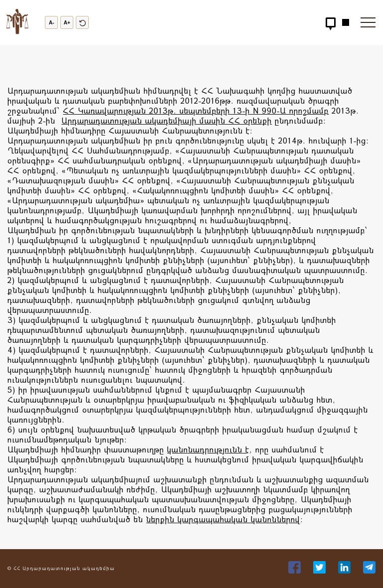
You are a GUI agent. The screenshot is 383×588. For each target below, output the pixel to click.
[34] (321, 570)
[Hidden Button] (331, 22)
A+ (67, 23)
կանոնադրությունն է (208, 449)
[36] (369, 570)
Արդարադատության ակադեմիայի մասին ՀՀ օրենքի (167, 120)
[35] (346, 570)
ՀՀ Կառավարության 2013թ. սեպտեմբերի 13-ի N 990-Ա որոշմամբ (196, 110)
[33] (296, 570)
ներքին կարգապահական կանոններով (223, 519)
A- (52, 23)
